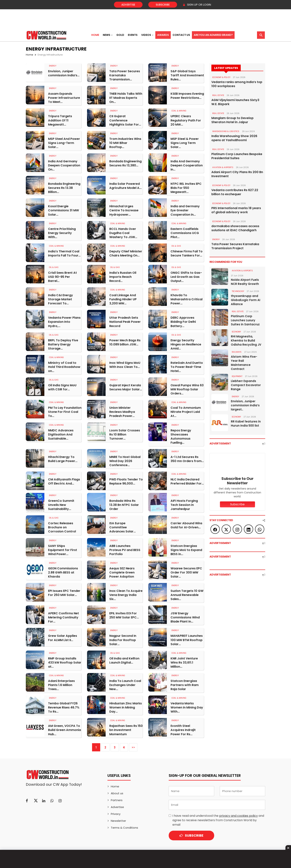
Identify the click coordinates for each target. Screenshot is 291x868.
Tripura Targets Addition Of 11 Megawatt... (60, 120)
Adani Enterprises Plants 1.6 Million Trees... (61, 684)
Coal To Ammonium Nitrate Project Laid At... (186, 411)
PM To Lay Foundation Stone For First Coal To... (65, 411)
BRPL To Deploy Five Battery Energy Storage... (63, 344)
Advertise (128, 5)
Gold (120, 35)
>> (133, 746)
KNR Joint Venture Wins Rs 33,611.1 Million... (184, 661)
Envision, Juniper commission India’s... (64, 73)
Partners (117, 799)
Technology (238, 291)
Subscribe (163, 5)
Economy (236, 332)
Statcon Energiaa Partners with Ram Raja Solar (185, 684)
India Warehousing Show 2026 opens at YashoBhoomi (234, 138)
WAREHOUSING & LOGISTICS (226, 131)
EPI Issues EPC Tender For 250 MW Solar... (64, 592)
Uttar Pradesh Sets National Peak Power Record (125, 321)
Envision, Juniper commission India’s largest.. (245, 405)
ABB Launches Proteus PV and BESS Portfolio (125, 549)
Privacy (116, 813)
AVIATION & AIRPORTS (223, 167)
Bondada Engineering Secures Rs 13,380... (125, 163)
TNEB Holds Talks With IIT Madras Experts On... (126, 98)
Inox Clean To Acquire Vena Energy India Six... (126, 594)
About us (117, 792)
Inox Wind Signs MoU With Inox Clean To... (125, 364)
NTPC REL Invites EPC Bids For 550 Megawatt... (186, 188)
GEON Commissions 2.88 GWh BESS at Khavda (63, 572)
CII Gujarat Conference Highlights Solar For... (125, 120)
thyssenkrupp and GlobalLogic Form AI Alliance (246, 300)
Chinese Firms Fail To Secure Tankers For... (187, 253)
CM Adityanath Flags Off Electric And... (64, 481)
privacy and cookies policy (238, 814)
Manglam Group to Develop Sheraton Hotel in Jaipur (232, 120)
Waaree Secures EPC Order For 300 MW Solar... (186, 572)
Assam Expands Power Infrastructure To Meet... (64, 98)
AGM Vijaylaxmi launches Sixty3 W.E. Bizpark (235, 102)
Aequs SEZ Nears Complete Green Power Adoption (122, 572)
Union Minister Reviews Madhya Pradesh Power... (122, 411)
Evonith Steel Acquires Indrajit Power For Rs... (183, 729)
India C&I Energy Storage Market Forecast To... (61, 299)
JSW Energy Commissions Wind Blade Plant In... (185, 617)
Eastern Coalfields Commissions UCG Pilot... (185, 233)
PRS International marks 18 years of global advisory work (236, 210)
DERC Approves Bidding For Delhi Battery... (183, 321)
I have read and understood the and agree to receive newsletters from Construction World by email (218, 819)
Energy (53, 66)
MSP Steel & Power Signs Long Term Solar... (185, 143)
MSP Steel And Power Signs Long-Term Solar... (64, 143)
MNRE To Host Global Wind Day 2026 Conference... (125, 460)
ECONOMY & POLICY (221, 77)
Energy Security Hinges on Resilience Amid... (186, 344)
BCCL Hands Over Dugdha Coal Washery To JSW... (123, 233)
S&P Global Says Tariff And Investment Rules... (187, 75)
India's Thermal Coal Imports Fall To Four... (64, 253)
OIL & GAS (176, 246)
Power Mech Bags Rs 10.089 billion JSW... (125, 342)
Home (95, 35)
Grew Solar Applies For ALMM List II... (62, 637)
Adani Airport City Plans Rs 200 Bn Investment (237, 174)
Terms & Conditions (124, 826)
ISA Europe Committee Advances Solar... (126, 527)
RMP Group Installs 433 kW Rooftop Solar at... (65, 661)
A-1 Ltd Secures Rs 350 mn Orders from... (187, 458)
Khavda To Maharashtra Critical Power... (187, 299)
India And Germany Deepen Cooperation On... (64, 165)
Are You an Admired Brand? (213, 35)
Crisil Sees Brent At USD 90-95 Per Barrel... (62, 277)
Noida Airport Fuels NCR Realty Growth (245, 282)
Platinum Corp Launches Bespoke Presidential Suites (237, 156)
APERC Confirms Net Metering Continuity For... (63, 617)
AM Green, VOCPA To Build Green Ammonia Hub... (64, 729)
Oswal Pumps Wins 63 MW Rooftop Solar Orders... (187, 389)
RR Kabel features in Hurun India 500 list (246, 424)
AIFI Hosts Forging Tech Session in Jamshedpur (184, 504)
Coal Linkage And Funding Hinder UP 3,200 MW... (123, 299)
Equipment (237, 376)
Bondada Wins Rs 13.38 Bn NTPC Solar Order (124, 504)
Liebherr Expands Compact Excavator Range (246, 385)
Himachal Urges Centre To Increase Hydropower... (124, 210)
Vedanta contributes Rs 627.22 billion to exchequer (235, 192)
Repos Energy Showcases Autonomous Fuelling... (181, 436)
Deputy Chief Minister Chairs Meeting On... (126, 253)
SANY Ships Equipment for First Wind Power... (63, 549)
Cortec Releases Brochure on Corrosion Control (62, 527)
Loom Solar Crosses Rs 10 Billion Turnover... (125, 434)
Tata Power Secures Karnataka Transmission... (125, 75)
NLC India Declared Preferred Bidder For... (187, 481)
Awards (163, 35)
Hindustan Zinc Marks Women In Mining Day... (126, 706)
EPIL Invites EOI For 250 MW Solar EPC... (124, 615)
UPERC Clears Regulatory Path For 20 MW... (186, 120)
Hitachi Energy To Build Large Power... (63, 458)
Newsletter (118, 819)
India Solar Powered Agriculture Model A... (125, 186)
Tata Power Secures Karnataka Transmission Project (235, 246)
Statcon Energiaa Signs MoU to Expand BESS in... (186, 549)
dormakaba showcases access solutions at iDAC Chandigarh (235, 228)
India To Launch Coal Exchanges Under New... (125, 684)
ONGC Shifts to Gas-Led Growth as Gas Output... (186, 277)
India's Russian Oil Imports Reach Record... (123, 277)
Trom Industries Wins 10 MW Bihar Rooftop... (125, 143)
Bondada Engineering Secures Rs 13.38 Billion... (64, 188)
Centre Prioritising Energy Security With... (62, 233)
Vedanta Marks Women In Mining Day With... (187, 706)
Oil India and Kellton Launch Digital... (124, 659)
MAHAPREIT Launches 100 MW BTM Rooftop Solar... (187, 639)
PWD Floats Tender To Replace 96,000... (126, 481)
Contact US (181, 35)
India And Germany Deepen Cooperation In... (187, 165)
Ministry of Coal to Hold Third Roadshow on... (64, 366)
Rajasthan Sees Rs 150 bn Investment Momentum (126, 729)
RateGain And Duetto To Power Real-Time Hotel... (187, 366)
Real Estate (218, 95)
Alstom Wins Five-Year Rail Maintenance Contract (244, 363)
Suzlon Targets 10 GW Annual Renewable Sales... (187, 594)
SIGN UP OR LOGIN (197, 5)
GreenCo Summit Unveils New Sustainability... (61, 504)
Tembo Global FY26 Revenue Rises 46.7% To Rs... (64, 706)
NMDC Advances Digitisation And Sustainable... (61, 434)
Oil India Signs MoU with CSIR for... (62, 387)
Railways (237, 352)
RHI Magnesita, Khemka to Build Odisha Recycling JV (246, 340)
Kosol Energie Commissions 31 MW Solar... (63, 210)
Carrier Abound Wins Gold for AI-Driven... (186, 525)
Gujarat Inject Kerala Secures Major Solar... (126, 387)
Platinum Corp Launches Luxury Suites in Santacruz (245, 320)
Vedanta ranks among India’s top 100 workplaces (237, 84)
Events (133, 35)
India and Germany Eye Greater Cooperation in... (185, 210)
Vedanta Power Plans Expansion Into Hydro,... (64, 321)
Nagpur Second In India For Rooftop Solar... (123, 639)
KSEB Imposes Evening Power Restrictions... (187, 96)
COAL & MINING (179, 111)
